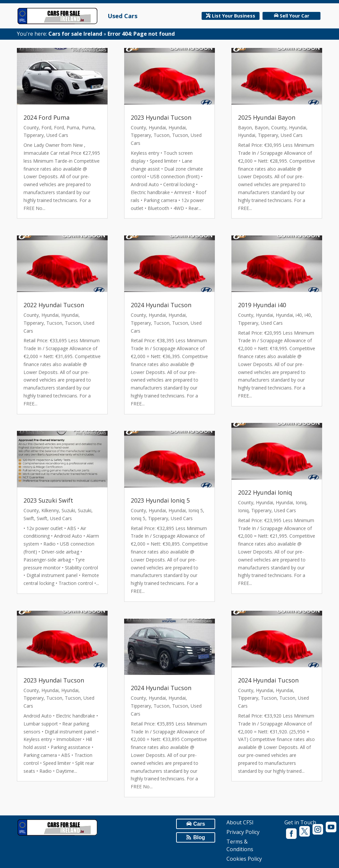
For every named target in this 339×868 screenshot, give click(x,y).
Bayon (245, 127)
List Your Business (234, 16)
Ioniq (301, 502)
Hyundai (50, 315)
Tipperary (34, 135)
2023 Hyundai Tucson (54, 680)
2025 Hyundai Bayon (267, 117)
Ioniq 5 (196, 510)
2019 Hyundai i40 (262, 305)
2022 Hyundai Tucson (54, 305)
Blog (199, 837)
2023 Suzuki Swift (48, 500)
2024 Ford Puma (47, 117)
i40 (299, 315)
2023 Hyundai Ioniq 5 (160, 500)
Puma (73, 127)
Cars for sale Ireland (75, 34)
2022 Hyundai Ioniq (265, 492)
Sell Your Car (294, 16)
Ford (46, 127)
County (31, 127)
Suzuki (68, 510)
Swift (29, 518)
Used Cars (122, 16)
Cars (199, 824)
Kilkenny (50, 510)
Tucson (54, 323)
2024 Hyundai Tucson (161, 305)
